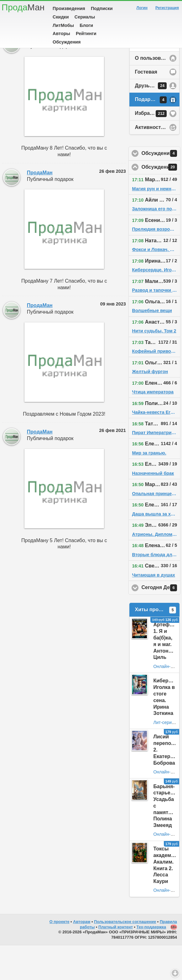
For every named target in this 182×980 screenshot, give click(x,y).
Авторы (61, 33)
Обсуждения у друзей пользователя (161, 188)
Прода (23, 7)
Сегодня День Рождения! (161, 623)
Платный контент (116, 962)
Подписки (102, 8)
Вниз (175, 973)
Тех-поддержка (151, 962)
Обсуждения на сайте (161, 202)
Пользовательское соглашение (125, 956)
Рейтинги (86, 33)
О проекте (60, 956)
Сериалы (85, 17)
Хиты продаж (155, 645)
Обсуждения (67, 42)
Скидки (61, 17)
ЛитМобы (63, 25)
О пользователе (155, 93)
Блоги (86, 25)
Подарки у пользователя (157, 135)
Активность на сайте (157, 162)
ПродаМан (40, 74)
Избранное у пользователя (157, 148)
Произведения (69, 8)
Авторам (82, 956)
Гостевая (146, 107)
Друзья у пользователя (157, 121)
